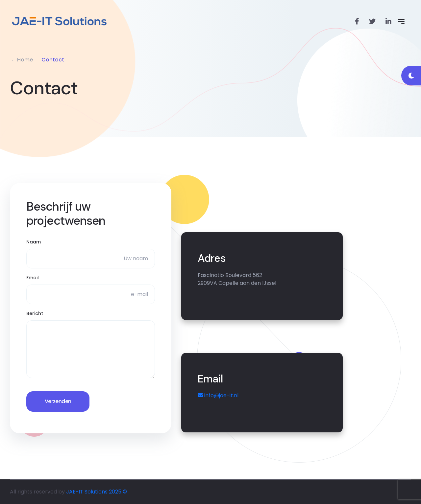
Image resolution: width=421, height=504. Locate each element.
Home (25, 60)
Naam (34, 242)
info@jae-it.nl (218, 395)
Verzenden (58, 401)
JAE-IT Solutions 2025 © (97, 492)
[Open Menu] (401, 21)
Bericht (35, 313)
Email (33, 278)
